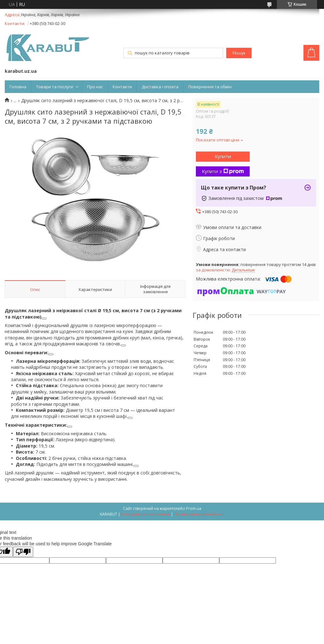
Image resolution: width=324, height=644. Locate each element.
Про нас (95, 87)
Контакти (122, 87)
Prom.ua (194, 508)
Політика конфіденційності (199, 514)
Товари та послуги (55, 87)
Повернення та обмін (210, 87)
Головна (18, 87)
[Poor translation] (23, 552)
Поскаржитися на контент (146, 514)
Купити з (223, 171)
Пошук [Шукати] (239, 53)
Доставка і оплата (160, 87)
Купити (223, 156)
